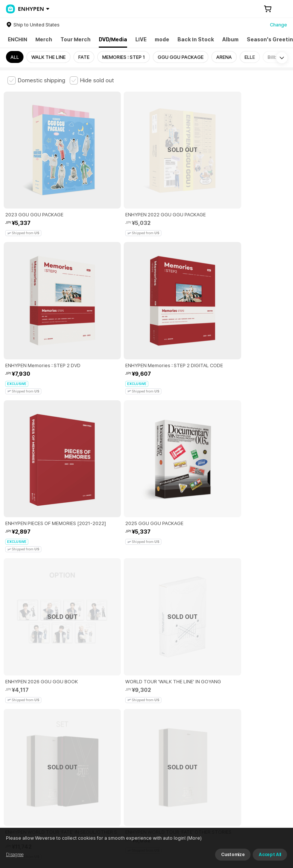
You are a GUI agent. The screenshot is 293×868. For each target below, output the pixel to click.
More (146, 668)
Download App (267, 820)
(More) (194, 838)
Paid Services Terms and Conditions (99, 720)
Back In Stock (196, 39)
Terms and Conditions (28, 720)
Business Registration (121, 762)
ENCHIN (18, 39)
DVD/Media (113, 39)
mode (162, 39)
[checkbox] (36, 80)
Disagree (15, 855)
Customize (233, 855)
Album (230, 39)
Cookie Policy (19, 729)
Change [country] (278, 25)
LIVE (141, 39)
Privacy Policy (240, 720)
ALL (15, 57)
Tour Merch (75, 39)
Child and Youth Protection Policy (181, 720)
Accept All (270, 855)
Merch (44, 39)
